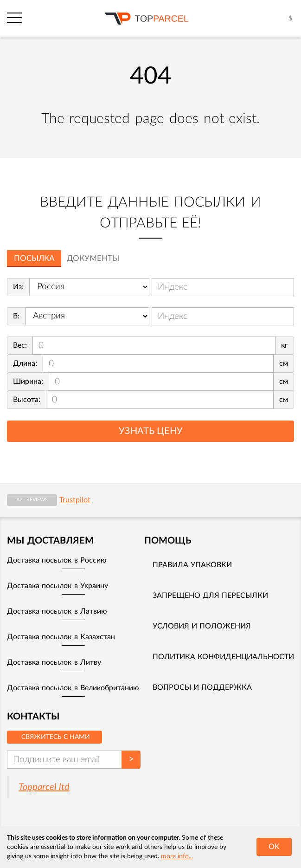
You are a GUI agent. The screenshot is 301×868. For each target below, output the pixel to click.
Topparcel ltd (44, 787)
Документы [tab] (93, 258)
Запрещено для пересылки (211, 596)
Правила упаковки (192, 565)
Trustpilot (75, 500)
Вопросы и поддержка (202, 687)
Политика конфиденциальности (223, 657)
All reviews (32, 500)
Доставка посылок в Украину (58, 586)
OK (274, 847)
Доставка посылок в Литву (54, 662)
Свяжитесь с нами (56, 737)
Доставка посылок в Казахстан (61, 637)
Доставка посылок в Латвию (57, 611)
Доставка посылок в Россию (57, 560)
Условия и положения (202, 626)
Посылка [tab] (34, 258)
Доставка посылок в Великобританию (73, 688)
